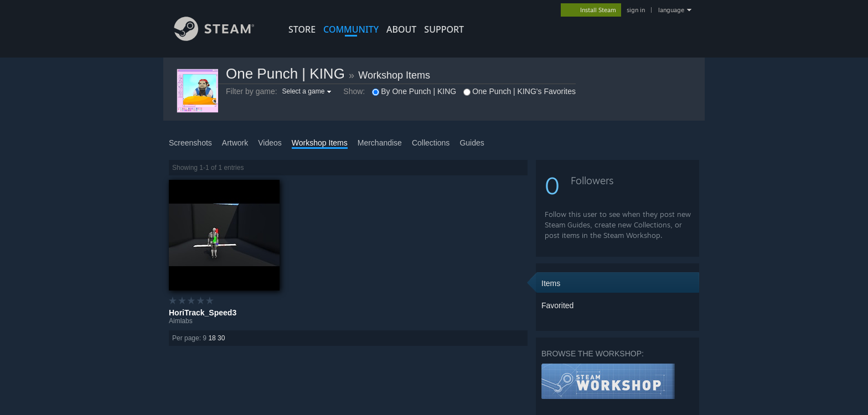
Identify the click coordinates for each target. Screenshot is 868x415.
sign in (636, 10)
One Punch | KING (285, 74)
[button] (308, 91)
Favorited (557, 305)
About (401, 29)
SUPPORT (444, 29)
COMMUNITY (351, 29)
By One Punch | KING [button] (414, 91)
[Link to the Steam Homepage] (223, 38)
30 (221, 338)
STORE (302, 29)
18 (212, 338)
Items (551, 283)
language (671, 10)
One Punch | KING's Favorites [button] (520, 91)
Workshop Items (394, 75)
